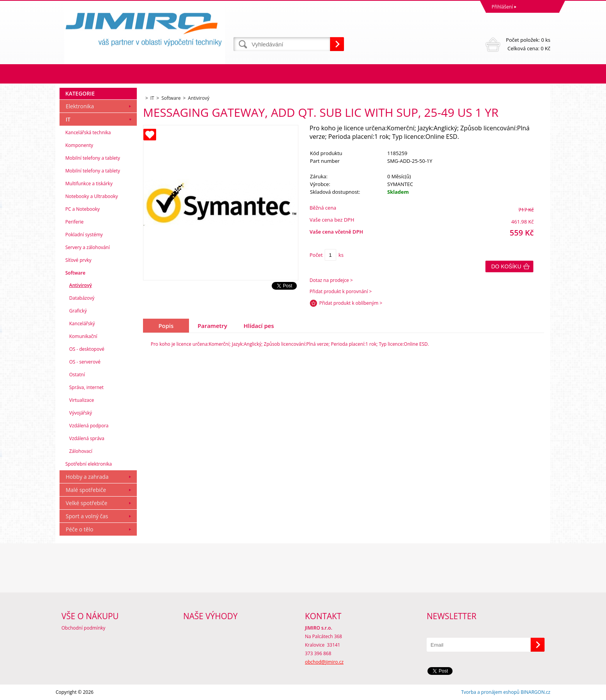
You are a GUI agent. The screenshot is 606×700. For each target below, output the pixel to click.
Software (75, 273)
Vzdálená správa (87, 438)
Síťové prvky (78, 260)
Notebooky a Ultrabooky (92, 196)
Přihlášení (502, 7)
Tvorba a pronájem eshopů (490, 692)
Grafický (78, 311)
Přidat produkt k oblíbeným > (351, 303)
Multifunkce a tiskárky (89, 184)
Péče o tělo (79, 529)
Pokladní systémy (84, 235)
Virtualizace (82, 400)
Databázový (82, 298)
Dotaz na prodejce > (331, 280)
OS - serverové (85, 362)
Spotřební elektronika (89, 464)
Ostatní (77, 375)
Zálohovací (81, 451)
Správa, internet (86, 387)
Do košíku (506, 266)
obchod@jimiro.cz (324, 662)
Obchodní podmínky (83, 628)
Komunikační (83, 336)
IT (68, 119)
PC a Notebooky (83, 209)
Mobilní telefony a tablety (93, 158)
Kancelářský (82, 324)
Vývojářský (81, 413)
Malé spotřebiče (86, 490)
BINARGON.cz (535, 692)
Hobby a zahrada (87, 477)
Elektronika (80, 106)
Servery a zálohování (88, 247)
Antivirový (81, 285)
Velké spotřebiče (87, 503)
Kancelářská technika (88, 132)
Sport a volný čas (87, 516)
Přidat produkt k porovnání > (341, 291)
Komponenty (79, 145)
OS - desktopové (87, 349)
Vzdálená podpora (89, 426)
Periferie (74, 222)
